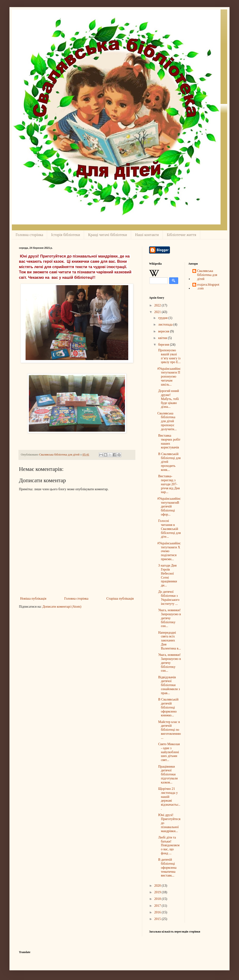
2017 (158, 906)
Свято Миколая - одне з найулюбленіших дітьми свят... (169, 752)
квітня (163, 338)
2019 (158, 892)
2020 (158, 886)
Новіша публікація (33, 599)
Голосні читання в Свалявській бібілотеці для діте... (169, 529)
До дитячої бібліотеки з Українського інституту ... (168, 598)
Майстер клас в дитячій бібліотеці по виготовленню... (169, 730)
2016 (158, 912)
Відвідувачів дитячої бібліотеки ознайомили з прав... (169, 685)
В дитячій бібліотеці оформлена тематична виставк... (167, 868)
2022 (158, 305)
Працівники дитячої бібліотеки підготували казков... (168, 774)
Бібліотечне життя (181, 235)
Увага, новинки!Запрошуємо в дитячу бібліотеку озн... (169, 618)
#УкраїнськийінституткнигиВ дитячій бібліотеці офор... (169, 507)
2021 (158, 312)
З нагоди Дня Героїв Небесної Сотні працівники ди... (167, 575)
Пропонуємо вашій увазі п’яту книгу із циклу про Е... (169, 356)
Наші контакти (147, 235)
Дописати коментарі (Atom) (62, 607)
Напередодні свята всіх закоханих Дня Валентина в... (169, 640)
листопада (166, 325)
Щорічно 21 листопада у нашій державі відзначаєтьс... (169, 799)
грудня (163, 318)
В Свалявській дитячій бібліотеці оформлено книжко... (168, 707)
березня (164, 345)
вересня (164, 331)
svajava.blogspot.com (208, 287)
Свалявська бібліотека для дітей (207, 275)
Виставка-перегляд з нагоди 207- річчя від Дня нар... (169, 484)
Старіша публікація (120, 599)
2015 (158, 919)
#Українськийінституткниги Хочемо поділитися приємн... (169, 551)
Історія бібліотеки (66, 235)
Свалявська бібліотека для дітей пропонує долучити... (167, 421)
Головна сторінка (29, 235)
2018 (158, 899)
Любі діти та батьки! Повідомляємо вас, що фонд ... (168, 845)
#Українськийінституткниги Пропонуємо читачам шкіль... (169, 377)
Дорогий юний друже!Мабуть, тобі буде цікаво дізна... (168, 399)
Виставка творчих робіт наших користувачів (169, 441)
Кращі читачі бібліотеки (107, 235)
